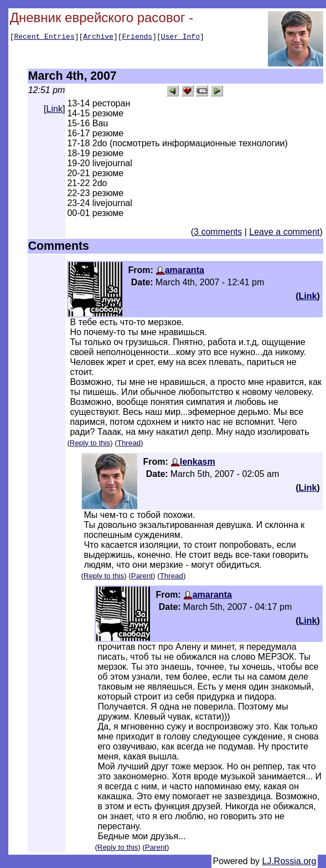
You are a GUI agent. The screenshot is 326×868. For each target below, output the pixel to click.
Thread (129, 443)
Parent (142, 576)
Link (55, 109)
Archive (98, 38)
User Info (180, 38)
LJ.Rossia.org (289, 861)
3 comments (218, 232)
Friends (138, 38)
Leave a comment (284, 232)
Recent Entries (44, 38)
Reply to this (90, 443)
